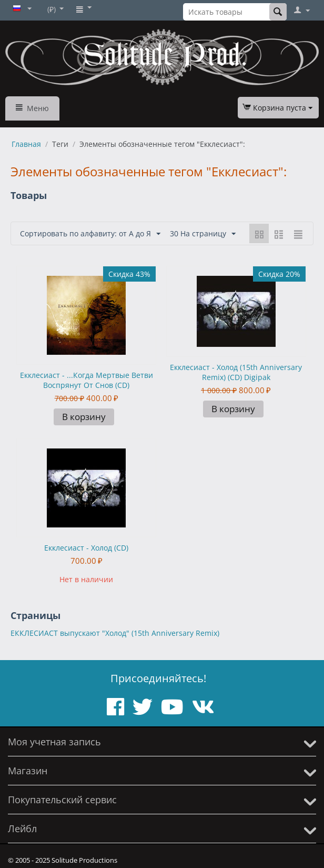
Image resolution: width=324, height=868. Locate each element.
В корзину (84, 417)
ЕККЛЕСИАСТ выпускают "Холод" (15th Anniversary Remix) (115, 633)
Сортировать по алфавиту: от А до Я (90, 234)
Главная (26, 144)
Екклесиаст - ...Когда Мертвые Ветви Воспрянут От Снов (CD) (87, 380)
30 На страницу (203, 234)
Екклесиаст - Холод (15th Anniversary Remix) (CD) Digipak (236, 372)
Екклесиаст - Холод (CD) (86, 548)
